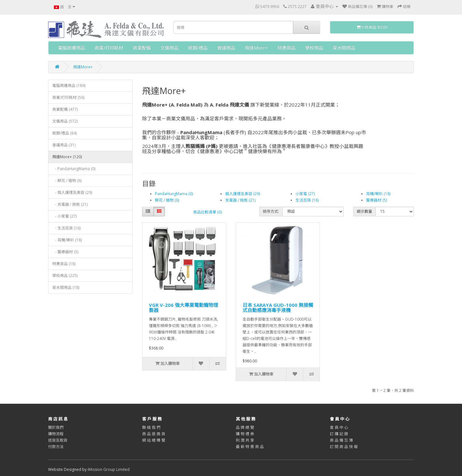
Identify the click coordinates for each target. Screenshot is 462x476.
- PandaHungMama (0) (74, 169)
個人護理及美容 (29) (243, 194)
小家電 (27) (305, 194)
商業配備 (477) (65, 109)
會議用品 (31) (64, 145)
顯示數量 (364, 211)
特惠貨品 (287, 48)
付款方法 (56, 447)
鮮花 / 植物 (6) (167, 200)
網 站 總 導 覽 (154, 440)
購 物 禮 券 (245, 434)
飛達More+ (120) (67, 157)
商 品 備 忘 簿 (341, 440)
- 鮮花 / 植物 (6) (67, 181)
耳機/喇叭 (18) (378, 194)
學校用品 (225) (65, 276)
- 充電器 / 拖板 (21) (70, 204)
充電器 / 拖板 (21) (240, 200)
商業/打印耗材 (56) (68, 97)
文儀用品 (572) (65, 121)
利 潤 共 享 (245, 440)
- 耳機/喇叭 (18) (67, 240)
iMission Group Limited (109, 469)
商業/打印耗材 (109, 48)
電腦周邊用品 (72, 48)
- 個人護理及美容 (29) (72, 192)
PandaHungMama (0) (174, 194)
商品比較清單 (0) (207, 212)
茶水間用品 (344, 48)
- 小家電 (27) (64, 216)
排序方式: (271, 211)
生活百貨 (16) (307, 200)
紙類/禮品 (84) (64, 133)
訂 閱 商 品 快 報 (344, 447)
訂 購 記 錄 (339, 434)
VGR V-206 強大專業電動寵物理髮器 (184, 308)
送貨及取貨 (58, 440)
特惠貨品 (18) (64, 264)
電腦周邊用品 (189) (69, 86)
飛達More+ (256, 48)
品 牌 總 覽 (245, 427)
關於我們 (56, 427)
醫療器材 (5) (376, 200)
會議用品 (226, 48)
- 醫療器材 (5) (65, 252)
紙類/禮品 (198, 48)
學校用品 (314, 48)
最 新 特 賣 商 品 (250, 447)
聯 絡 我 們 (151, 427)
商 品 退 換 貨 (154, 434)
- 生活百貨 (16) (66, 228)
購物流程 (56, 434)
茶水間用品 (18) (66, 287)
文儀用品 (169, 48)
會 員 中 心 (339, 427)
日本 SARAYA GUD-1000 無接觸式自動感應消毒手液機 (278, 308)
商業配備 (142, 48)
